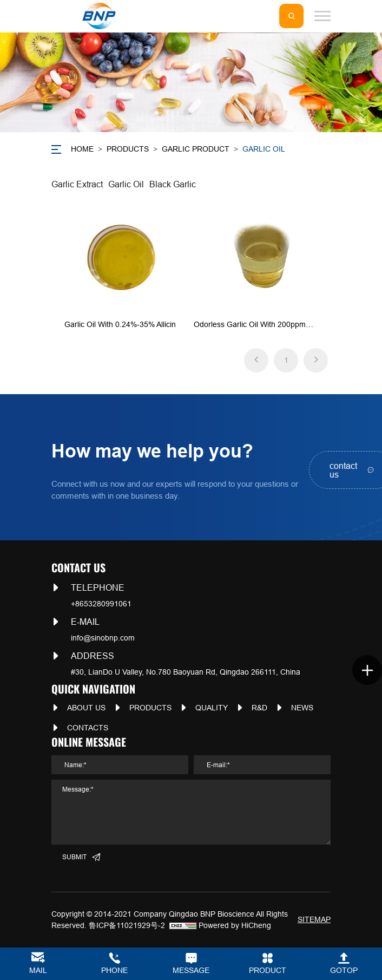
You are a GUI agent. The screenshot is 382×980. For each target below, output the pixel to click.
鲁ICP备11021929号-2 (127, 925)
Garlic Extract (77, 184)
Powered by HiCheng (235, 925)
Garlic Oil (264, 149)
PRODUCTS (128, 149)
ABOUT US (86, 708)
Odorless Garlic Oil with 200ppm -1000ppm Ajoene (250, 325)
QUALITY (212, 708)
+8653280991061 (101, 604)
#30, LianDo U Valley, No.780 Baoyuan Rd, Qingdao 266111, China (186, 672)
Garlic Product (196, 149)
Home (82, 149)
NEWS (302, 708)
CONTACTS (88, 728)
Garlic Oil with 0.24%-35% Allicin (120, 324)
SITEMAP (314, 919)
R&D (259, 708)
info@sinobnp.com (103, 638)
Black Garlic (173, 184)
